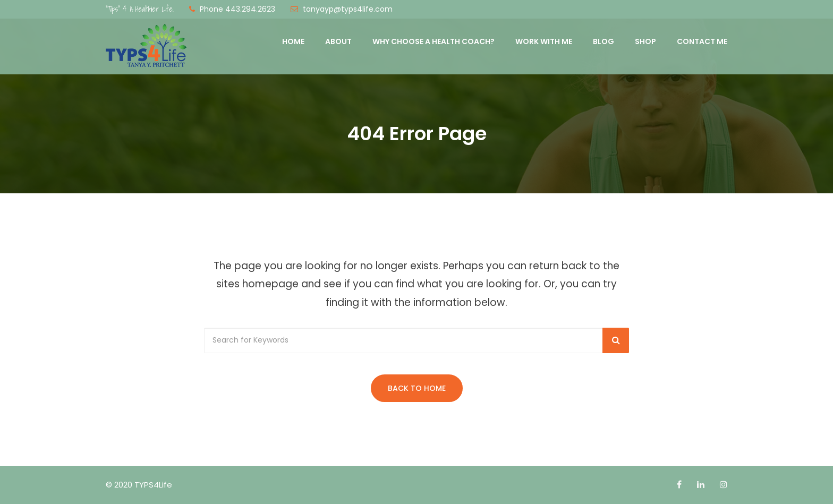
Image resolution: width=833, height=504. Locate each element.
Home (293, 41)
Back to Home (417, 388)
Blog (603, 41)
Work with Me (544, 41)
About (338, 41)
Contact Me (702, 41)
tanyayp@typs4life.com (348, 9)
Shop (645, 41)
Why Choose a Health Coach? (433, 41)
